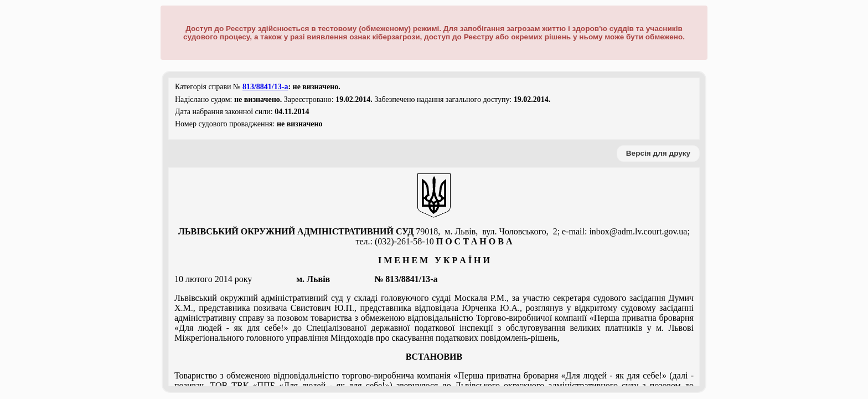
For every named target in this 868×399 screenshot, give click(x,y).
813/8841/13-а (265, 87)
